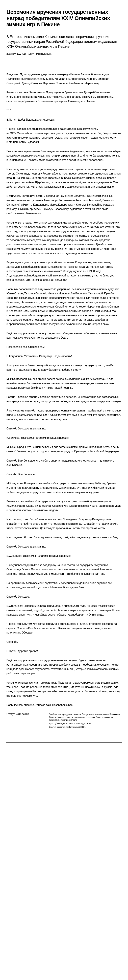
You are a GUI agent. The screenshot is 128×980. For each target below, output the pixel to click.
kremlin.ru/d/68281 (77, 727)
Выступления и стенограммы (95, 714)
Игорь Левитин (47, 97)
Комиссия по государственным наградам (76, 717)
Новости (77, 714)
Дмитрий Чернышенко (97, 92)
